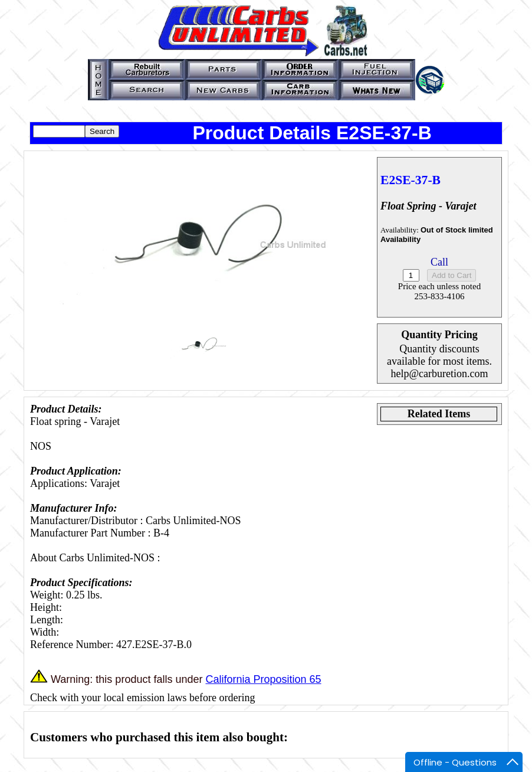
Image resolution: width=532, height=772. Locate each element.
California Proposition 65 (263, 679)
